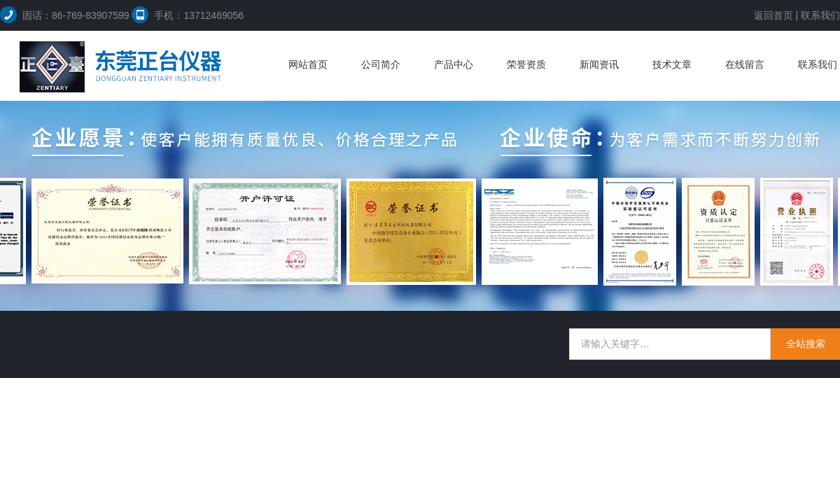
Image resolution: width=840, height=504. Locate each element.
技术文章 (672, 64)
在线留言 (745, 64)
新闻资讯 (599, 64)
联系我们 (820, 15)
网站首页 (308, 64)
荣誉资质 (526, 64)
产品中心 (454, 64)
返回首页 (773, 15)
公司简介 (381, 64)
